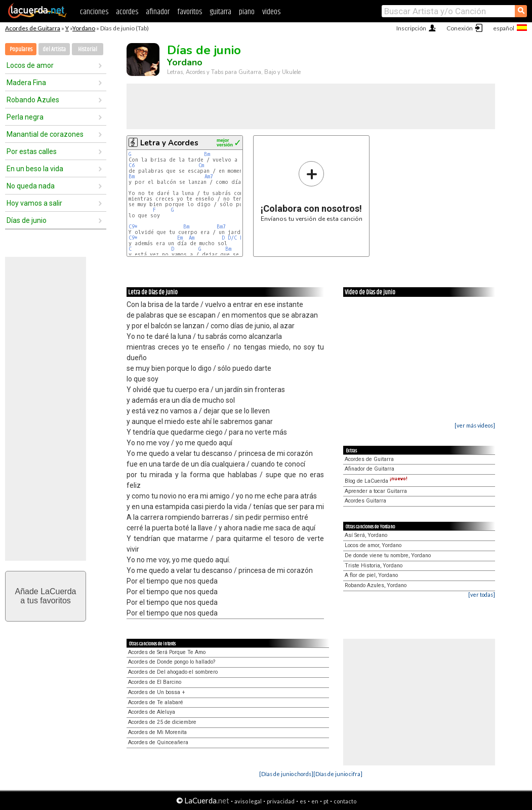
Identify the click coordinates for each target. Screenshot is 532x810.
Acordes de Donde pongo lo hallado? (172, 662)
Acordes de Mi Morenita (157, 732)
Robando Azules (33, 100)
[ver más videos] (475, 425)
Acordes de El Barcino (155, 682)
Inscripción (411, 28)
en (315, 801)
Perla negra (25, 117)
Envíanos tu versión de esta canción (312, 191)
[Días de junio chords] (286, 774)
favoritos (190, 12)
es (303, 801)
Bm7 (221, 227)
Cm (201, 165)
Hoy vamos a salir (34, 203)
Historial (88, 49)
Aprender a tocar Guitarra (376, 491)
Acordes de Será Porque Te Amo (167, 652)
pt (326, 801)
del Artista (54, 49)
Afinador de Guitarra (370, 469)
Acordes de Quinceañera (158, 742)
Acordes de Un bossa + (157, 692)
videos (271, 12)
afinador (158, 12)
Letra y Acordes (169, 143)
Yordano (84, 28)
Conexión (460, 28)
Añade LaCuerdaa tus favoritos (46, 596)
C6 (132, 165)
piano (247, 12)
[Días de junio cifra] (338, 774)
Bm (207, 154)
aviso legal (248, 801)
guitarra (220, 12)
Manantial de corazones (45, 134)
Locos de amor (30, 65)
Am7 (209, 177)
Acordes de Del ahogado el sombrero (173, 672)
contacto (345, 801)
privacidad (281, 801)
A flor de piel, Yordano (371, 575)
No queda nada (31, 186)
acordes (127, 12)
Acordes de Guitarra (33, 28)
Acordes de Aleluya (152, 712)
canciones (94, 12)
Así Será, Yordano (366, 535)
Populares (21, 49)
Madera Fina (26, 83)
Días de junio (27, 220)
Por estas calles (32, 151)
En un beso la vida (35, 169)
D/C (232, 238)
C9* (133, 227)
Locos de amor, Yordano (373, 545)
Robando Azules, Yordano (376, 585)
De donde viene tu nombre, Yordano (388, 555)
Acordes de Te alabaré (156, 702)
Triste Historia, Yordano (374, 566)
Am (192, 238)
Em (180, 238)
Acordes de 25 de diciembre (162, 722)
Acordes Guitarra (365, 501)
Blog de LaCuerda (376, 481)
